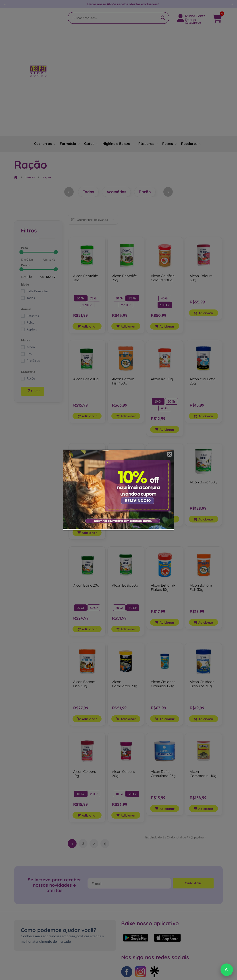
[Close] (169, 454)
